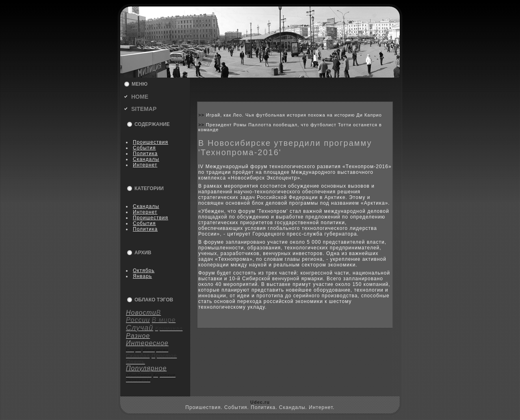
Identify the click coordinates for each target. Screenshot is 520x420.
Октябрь (144, 271)
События (144, 148)
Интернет (145, 165)
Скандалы (146, 159)
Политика (145, 154)
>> (202, 115)
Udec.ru (260, 402)
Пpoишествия (151, 142)
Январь (142, 276)
